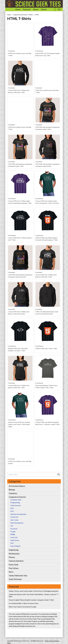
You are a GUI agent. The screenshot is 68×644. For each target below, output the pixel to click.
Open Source (15, 540)
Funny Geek (14, 565)
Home (18, 9)
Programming (15, 502)
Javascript (14, 537)
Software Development (18, 514)
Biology (12, 490)
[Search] (59, 474)
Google (13, 531)
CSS (12, 526)
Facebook (14, 529)
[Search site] (32, 474)
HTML (37, 15)
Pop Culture (14, 568)
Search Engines (15, 546)
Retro (11, 572)
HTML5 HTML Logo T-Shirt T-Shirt (46, 349)
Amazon (41, 51)
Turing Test (14, 517)
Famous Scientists (16, 561)
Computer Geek (16, 500)
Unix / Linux (14, 520)
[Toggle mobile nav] (59, 9)
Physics (12, 557)
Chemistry (13, 493)
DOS (12, 508)
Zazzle (13, 51)
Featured (27, 9)
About (36, 9)
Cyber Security (15, 505)
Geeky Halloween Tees (18, 576)
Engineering (14, 550)
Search (44, 9)
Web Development (17, 523)
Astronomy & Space (17, 486)
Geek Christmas (15, 579)
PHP (12, 511)
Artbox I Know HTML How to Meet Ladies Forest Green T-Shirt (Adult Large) (19, 424)
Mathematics (14, 554)
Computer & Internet (17, 497)
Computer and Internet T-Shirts (23, 15)
